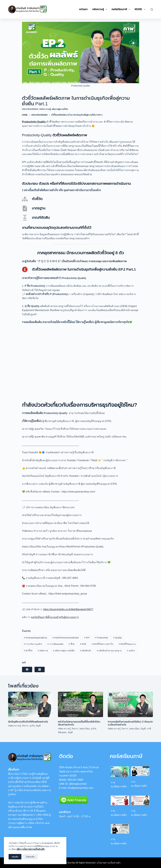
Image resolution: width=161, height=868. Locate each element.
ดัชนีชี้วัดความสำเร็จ (102, 644)
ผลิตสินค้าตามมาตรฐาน (109, 651)
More (140, 9)
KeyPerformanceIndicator (66, 638)
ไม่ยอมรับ (30, 857)
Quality (118, 638)
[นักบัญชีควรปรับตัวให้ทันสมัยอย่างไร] (31, 704)
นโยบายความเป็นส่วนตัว (109, 863)
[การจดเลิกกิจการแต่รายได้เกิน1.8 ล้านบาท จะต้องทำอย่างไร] (130, 704)
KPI (87, 638)
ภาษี (149, 729)
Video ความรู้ (45, 109)
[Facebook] (27, 669)
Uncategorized (30, 109)
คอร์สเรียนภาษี (121, 9)
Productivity (101, 638)
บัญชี (38, 726)
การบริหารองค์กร (33, 644)
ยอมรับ (15, 857)
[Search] (152, 9)
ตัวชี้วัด (28, 651)
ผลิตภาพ (43, 651)
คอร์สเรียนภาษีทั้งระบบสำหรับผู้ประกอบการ (55, 617)
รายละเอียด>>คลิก (119, 784)
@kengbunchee (78, 784)
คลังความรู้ (100, 9)
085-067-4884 (76, 780)
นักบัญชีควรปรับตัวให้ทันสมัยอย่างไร (28, 722)
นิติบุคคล (62, 732)
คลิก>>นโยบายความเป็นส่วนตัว (31, 849)
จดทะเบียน (84, 729)
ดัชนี (83, 644)
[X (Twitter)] (40, 669)
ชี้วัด (72, 644)
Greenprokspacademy (35, 638)
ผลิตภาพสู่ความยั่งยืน (60, 109)
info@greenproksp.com (80, 788)
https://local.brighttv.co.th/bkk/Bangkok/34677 (68, 609)
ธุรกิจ (32, 726)
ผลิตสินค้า (86, 651)
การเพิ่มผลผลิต (55, 644)
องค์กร (131, 651)
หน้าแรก (83, 9)
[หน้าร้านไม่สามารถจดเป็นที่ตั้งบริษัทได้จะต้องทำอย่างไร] (80, 704)
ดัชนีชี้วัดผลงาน (127, 644)
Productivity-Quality (34, 122)
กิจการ (25, 726)
